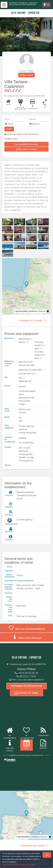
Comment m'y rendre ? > (33, 321)
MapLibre (42, 311)
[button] (26, 75)
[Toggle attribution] (48, 311)
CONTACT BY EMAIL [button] (26, 693)
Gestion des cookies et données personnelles (19, 865)
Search (9, 129)
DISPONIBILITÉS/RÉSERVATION (27, 686)
